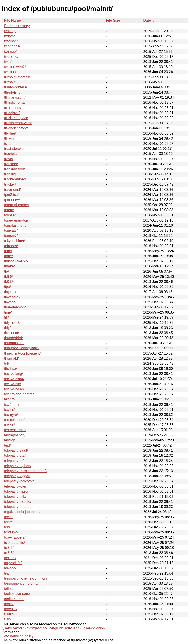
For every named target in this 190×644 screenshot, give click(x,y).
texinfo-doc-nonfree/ (20, 394)
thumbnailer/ (14, 343)
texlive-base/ (14, 389)
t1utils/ (9, 614)
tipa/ (7, 287)
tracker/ (10, 184)
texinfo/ (10, 399)
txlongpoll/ (12, 46)
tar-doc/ (10, 568)
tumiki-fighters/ (16, 87)
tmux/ (8, 256)
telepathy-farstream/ (20, 507)
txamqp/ (10, 52)
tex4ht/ (9, 410)
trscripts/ (11, 154)
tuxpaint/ (11, 82)
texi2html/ (12, 405)
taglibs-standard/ (17, 594)
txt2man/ (11, 41)
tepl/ (7, 445)
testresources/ (15, 430)
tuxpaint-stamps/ (17, 77)
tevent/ (9, 425)
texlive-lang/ (14, 374)
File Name (13, 20)
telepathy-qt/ (14, 461)
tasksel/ (10, 558)
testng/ (9, 440)
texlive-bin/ (13, 384)
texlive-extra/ (14, 379)
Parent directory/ (17, 26)
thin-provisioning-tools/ (22, 348)
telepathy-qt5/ (15, 455)
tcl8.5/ (9, 553)
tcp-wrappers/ (15, 537)
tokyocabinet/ (15, 241)
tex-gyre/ (11, 415)
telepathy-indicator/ (19, 481)
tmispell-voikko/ (16, 261)
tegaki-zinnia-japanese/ (22, 512)
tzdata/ (9, 36)
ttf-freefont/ (13, 108)
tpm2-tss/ (11, 195)
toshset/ (10, 215)
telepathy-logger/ (17, 476)
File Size (113, 20)
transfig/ (10, 174)
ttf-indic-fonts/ (15, 102)
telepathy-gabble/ (18, 502)
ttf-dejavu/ (12, 113)
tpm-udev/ (12, 200)
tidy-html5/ (12, 323)
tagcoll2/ (11, 609)
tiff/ (6, 317)
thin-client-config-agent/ (22, 353)
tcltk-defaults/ (15, 543)
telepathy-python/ (18, 466)
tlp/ (6, 271)
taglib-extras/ (14, 599)
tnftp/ (8, 251)
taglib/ (9, 604)
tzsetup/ (10, 31)
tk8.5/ (8, 282)
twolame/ (11, 57)
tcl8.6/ (9, 548)
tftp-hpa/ (11, 369)
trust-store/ (13, 149)
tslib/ (8, 144)
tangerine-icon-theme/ (21, 583)
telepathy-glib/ (15, 497)
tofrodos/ (11, 246)
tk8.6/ (8, 277)
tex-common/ (14, 420)
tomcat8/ (11, 230)
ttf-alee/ (10, 133)
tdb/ (7, 527)
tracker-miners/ (16, 179)
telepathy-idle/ (15, 486)
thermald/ (12, 358)
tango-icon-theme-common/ (26, 578)
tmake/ (9, 266)
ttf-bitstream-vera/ (18, 123)
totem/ (9, 210)
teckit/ (9, 522)
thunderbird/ (14, 338)
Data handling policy (18, 636)
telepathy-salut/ (16, 450)
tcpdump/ (11, 532)
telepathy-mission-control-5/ (26, 471)
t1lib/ (8, 619)
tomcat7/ (11, 236)
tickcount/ (12, 333)
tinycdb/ (10, 302)
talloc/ (9, 589)
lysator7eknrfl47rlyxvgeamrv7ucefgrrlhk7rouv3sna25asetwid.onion (53, 628)
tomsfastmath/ (15, 225)
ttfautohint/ (12, 92)
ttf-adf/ (9, 138)
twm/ (8, 62)
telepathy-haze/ (16, 491)
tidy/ (7, 328)
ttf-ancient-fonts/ (17, 128)
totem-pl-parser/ (17, 205)
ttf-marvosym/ (15, 97)
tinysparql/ (12, 297)
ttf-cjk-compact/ (16, 118)
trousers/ (11, 164)
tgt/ (7, 363)
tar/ (7, 573)
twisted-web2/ (15, 67)
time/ (8, 312)
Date (147, 20)
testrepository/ (15, 435)
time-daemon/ (15, 307)
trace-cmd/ (13, 190)
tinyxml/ (10, 292)
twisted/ (10, 72)
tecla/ (8, 517)
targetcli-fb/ (13, 563)
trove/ (9, 159)
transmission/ (15, 169)
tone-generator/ (16, 220)
